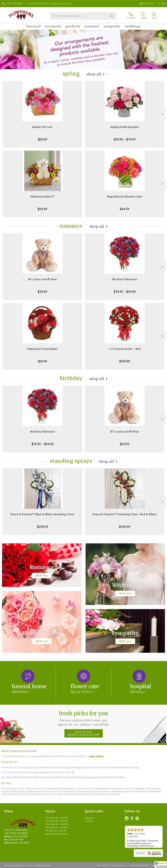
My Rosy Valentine (125, 279)
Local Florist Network (139, 865)
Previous (4, 114)
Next (163, 114)
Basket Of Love (43, 127)
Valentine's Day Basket (42, 349)
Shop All (94, 74)
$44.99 (125, 209)
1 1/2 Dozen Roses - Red (125, 349)
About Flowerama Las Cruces (19, 751)
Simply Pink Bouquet (125, 127)
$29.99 (42, 292)
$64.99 (42, 209)
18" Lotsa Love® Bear (42, 279)
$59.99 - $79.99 (125, 139)
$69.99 (43, 139)
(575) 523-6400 (14, 3)
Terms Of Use (103, 865)
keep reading (96, 756)
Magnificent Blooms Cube (125, 197)
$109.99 (125, 361)
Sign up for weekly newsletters (84, 733)
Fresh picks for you (84, 718)
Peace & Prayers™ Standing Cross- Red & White (125, 514)
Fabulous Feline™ (42, 197)
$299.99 (43, 527)
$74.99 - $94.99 (125, 292)
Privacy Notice (119, 865)
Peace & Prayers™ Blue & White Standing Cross (42, 514)
